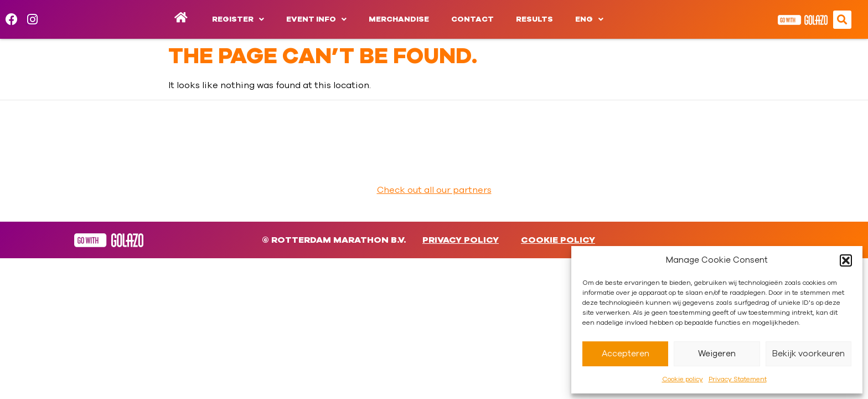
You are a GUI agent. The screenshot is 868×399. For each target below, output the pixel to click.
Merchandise (399, 19)
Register (238, 19)
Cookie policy (683, 379)
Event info (316, 19)
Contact (472, 19)
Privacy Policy (461, 240)
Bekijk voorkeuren (808, 354)
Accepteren (626, 354)
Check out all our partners (434, 190)
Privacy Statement (738, 379)
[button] (846, 260)
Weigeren (717, 354)
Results (534, 19)
